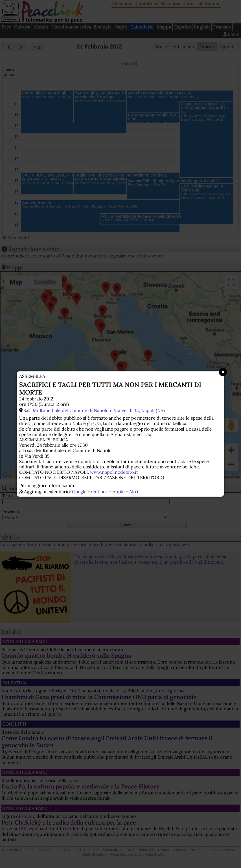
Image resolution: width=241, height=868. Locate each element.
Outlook (100, 492)
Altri (134, 492)
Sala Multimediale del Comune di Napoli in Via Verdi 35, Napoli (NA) (94, 410)
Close (223, 372)
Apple (119, 492)
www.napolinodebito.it (114, 472)
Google (79, 492)
